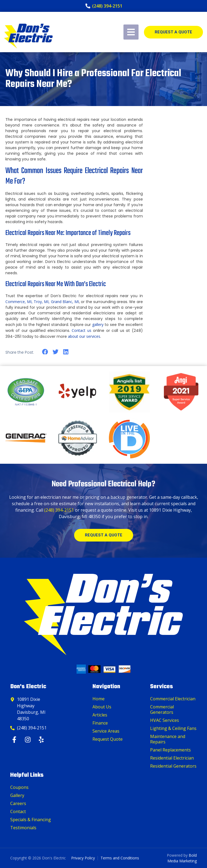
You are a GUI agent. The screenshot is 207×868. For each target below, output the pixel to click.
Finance (100, 723)
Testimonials (23, 828)
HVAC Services (165, 720)
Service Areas (106, 731)
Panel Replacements (170, 750)
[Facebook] (15, 740)
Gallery (17, 795)
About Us (102, 707)
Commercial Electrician (173, 699)
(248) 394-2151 (59, 510)
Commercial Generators (162, 709)
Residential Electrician (172, 758)
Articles (100, 715)
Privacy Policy (83, 858)
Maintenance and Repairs (168, 739)
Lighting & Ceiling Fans (173, 728)
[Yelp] (42, 740)
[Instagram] (28, 740)
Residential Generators (173, 766)
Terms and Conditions (120, 858)
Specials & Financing (31, 820)
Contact (18, 811)
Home (99, 699)
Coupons (19, 787)
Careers (18, 803)
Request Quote (108, 739)
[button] (45, 352)
